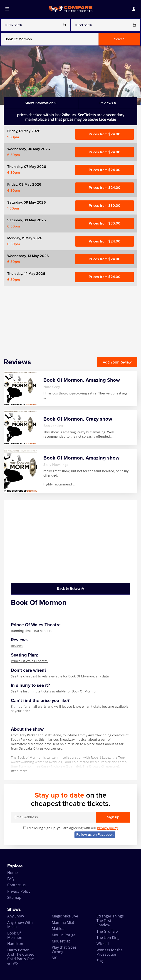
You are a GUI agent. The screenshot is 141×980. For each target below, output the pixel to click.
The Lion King (108, 937)
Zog (100, 961)
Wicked (103, 944)
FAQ (11, 879)
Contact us (16, 885)
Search (119, 39)
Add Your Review (117, 362)
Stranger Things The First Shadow (110, 921)
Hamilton (15, 944)
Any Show (16, 916)
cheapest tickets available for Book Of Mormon (59, 676)
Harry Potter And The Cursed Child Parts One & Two (21, 957)
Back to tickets (70, 589)
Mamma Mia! (63, 922)
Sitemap (14, 897)
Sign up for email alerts (29, 706)
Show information (41, 103)
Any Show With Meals (20, 925)
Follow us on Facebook (95, 835)
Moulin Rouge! (64, 935)
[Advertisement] (70, 318)
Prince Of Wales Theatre (29, 661)
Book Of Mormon (15, 935)
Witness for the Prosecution (110, 952)
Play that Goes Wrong (64, 949)
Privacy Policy (19, 891)
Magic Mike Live (65, 916)
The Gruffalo (107, 931)
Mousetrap (61, 941)
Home (12, 873)
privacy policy (108, 828)
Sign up (113, 817)
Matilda (58, 929)
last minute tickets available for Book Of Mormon (60, 691)
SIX (54, 958)
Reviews (17, 646)
